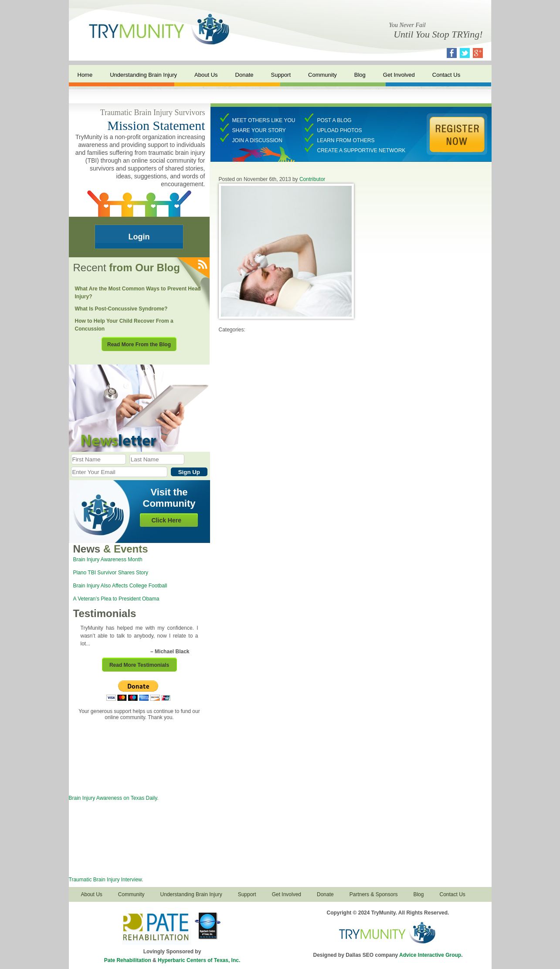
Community (322, 75)
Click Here (166, 520)
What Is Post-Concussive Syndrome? (121, 309)
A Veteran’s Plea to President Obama (116, 599)
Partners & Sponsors (374, 894)
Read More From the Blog (139, 345)
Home (85, 75)
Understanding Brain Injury (143, 75)
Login (139, 237)
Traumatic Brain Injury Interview (105, 880)
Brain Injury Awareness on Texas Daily (113, 798)
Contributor (312, 179)
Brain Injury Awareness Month (108, 560)
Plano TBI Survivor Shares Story (111, 573)
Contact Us (446, 75)
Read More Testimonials (139, 665)
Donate (244, 75)
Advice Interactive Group (430, 955)
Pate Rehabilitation (128, 960)
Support (281, 75)
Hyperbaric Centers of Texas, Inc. (199, 960)
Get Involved (399, 75)
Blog (360, 75)
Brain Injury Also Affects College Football (120, 586)
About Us (206, 75)
